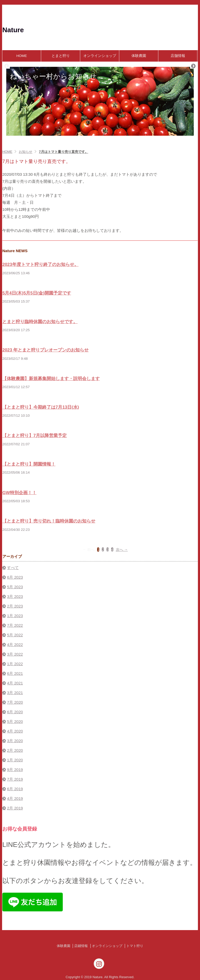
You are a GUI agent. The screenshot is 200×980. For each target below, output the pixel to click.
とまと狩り (61, 56)
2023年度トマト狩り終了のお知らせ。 (40, 264)
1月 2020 (15, 760)
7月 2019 (15, 779)
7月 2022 (15, 625)
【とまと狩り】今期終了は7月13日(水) (41, 407)
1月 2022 (15, 664)
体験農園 (139, 56)
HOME (22, 56)
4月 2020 (15, 731)
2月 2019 (15, 808)
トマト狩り (135, 946)
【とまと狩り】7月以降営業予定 (35, 436)
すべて (13, 568)
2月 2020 (15, 750)
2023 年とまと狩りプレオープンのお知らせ (45, 350)
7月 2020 (15, 702)
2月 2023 (15, 606)
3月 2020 (15, 741)
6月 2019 (15, 789)
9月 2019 (15, 770)
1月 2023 (15, 616)
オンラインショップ (100, 56)
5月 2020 (15, 721)
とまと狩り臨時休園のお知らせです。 (40, 322)
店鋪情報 (81, 946)
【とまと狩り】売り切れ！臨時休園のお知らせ (49, 521)
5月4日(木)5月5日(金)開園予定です (37, 293)
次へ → (122, 550)
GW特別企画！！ (19, 493)
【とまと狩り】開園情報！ (29, 464)
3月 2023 (15, 596)
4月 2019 (15, 798)
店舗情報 (178, 56)
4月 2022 (15, 645)
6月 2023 (15, 577)
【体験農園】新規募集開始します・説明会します (51, 379)
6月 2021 (15, 673)
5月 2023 (15, 587)
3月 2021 (15, 693)
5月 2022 (15, 635)
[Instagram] (99, 964)
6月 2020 (15, 712)
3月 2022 (15, 654)
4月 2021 (15, 683)
